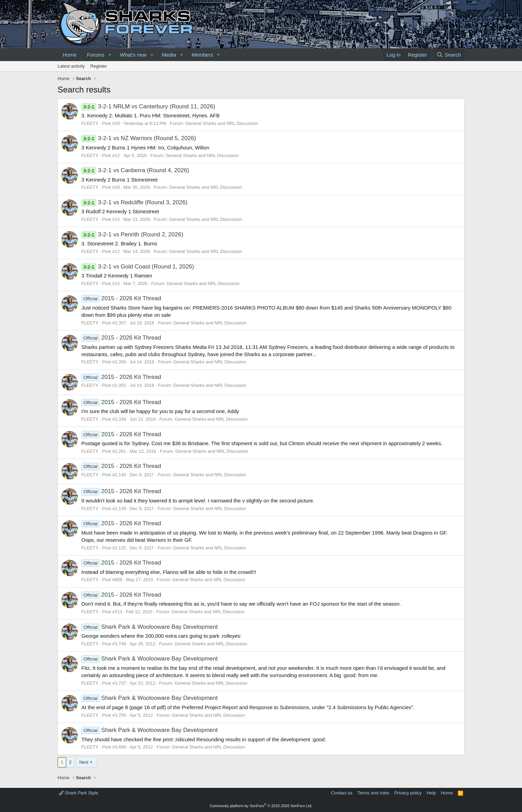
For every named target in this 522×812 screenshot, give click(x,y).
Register (99, 66)
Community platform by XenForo (261, 806)
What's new (133, 55)
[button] (110, 55)
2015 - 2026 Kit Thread (121, 298)
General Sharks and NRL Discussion (222, 123)
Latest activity (71, 66)
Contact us (342, 793)
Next (84, 762)
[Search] (449, 55)
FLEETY (90, 123)
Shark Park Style (78, 793)
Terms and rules (373, 793)
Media (169, 55)
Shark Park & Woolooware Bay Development (150, 627)
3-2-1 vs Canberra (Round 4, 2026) (135, 170)
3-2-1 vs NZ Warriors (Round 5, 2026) (139, 138)
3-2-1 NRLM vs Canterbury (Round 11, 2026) (148, 106)
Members (202, 55)
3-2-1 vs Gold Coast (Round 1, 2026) (138, 267)
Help (431, 793)
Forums (96, 55)
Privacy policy (408, 793)
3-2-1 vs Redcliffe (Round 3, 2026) (134, 202)
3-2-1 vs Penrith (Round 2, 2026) (132, 234)
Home (70, 55)
